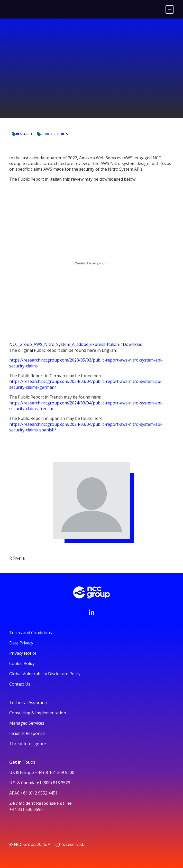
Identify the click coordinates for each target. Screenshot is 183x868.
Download (133, 344)
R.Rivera (17, 558)
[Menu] (170, 10)
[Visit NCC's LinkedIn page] (91, 612)
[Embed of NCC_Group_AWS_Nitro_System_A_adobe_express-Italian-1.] (92, 263)
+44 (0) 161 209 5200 (55, 772)
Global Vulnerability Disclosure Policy (45, 674)
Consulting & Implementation (38, 713)
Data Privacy (21, 643)
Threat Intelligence (28, 744)
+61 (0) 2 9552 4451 (39, 793)
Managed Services (27, 723)
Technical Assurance (29, 703)
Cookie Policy (22, 663)
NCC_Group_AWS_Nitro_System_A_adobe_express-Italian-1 (66, 344)
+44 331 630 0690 (26, 809)
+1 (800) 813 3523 (53, 783)
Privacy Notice (23, 653)
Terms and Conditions (31, 633)
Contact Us (20, 684)
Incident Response (27, 733)
